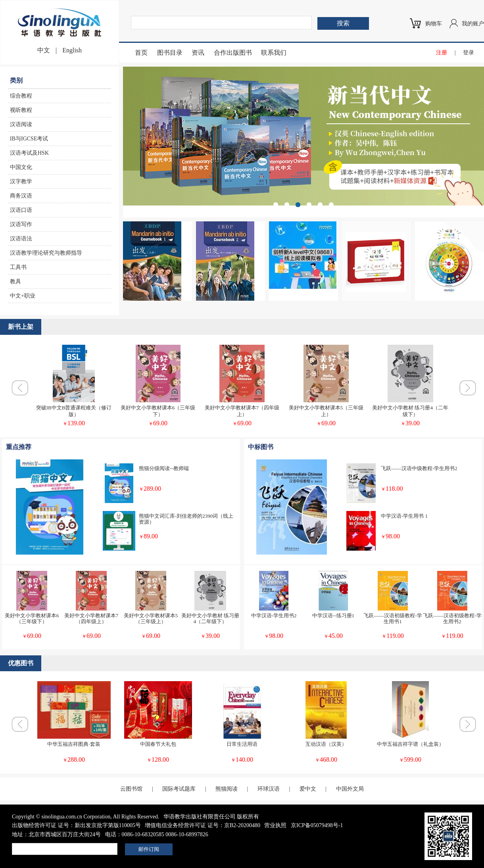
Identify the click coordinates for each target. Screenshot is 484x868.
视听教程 (21, 110)
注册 (442, 53)
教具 (15, 281)
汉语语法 (21, 239)
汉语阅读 (21, 124)
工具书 (18, 267)
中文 (44, 50)
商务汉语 (21, 196)
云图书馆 (131, 789)
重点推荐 (19, 447)
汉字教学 (21, 181)
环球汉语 (269, 789)
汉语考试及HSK (29, 153)
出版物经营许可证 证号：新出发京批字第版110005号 (76, 825)
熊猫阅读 (227, 789)
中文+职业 (23, 296)
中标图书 (261, 447)
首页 (141, 53)
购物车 (434, 24)
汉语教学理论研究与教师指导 (46, 253)
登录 (469, 53)
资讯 (198, 53)
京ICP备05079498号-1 (317, 825)
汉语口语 (21, 210)
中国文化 (21, 167)
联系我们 (274, 53)
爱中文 (308, 789)
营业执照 (275, 825)
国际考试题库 (179, 789)
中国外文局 (350, 789)
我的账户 (473, 24)
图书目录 (170, 53)
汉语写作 (21, 224)
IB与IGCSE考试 (29, 139)
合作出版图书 (233, 53)
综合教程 (21, 96)
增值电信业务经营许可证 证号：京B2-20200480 (203, 825)
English (72, 50)
